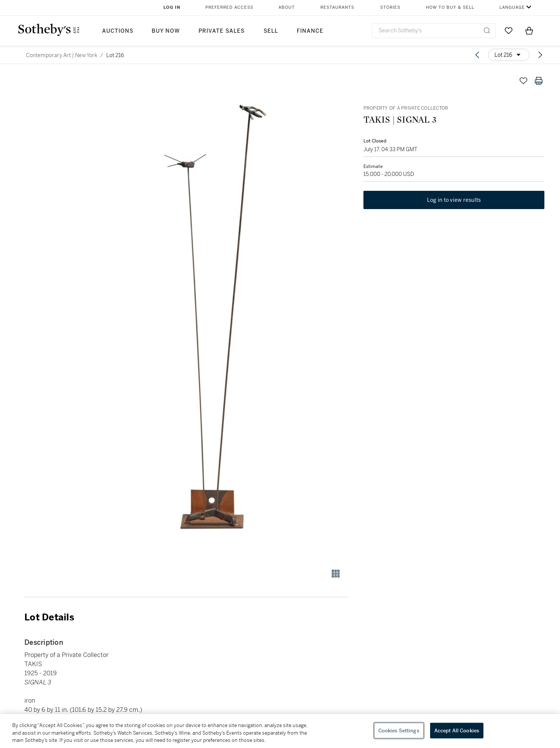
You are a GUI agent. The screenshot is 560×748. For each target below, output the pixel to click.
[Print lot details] (539, 81)
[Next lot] (540, 55)
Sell (271, 31)
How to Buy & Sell (450, 7)
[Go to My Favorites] (509, 30)
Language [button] (512, 7)
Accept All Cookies (457, 730)
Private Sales (222, 31)
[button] (215, 316)
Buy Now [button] (166, 31)
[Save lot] (523, 81)
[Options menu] (509, 55)
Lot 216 (115, 55)
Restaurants (337, 7)
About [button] (287, 7)
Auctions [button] (118, 31)
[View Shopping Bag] (529, 30)
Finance (310, 31)
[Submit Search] (487, 30)
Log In (172, 7)
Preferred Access (229, 7)
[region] (280, 731)
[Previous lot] (477, 55)
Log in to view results (454, 200)
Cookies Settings (399, 730)
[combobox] (434, 31)
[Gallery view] (336, 574)
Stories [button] (390, 7)
